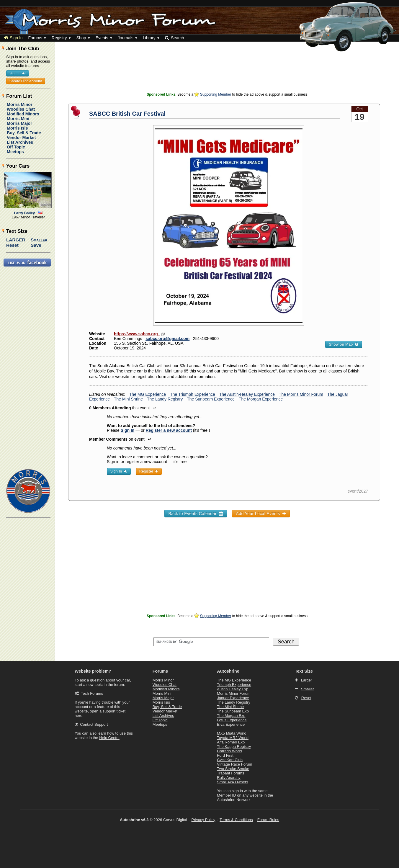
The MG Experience (148, 394)
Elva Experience (231, 724)
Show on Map (344, 344)
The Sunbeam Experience (211, 399)
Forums (35, 38)
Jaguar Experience (233, 698)
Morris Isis (17, 128)
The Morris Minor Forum (301, 394)
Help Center (109, 738)
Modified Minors (23, 114)
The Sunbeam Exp (233, 711)
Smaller (39, 240)
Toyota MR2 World (233, 738)
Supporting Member (216, 94)
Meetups (15, 152)
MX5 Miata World (232, 733)
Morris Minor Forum (234, 693)
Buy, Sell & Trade (24, 133)
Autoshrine (228, 671)
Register (149, 471)
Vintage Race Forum (234, 764)
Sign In (13, 38)
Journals (126, 38)
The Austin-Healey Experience (247, 394)
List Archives (20, 142)
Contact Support (94, 724)
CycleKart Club (230, 760)
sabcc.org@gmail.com (167, 339)
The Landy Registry (165, 399)
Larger (16, 240)
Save (36, 245)
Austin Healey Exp (233, 689)
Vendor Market (21, 138)
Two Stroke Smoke (233, 769)
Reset (12, 245)
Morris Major (19, 123)
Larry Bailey (25, 213)
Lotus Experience (232, 720)
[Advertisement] (227, 77)
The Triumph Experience (193, 394)
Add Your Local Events (261, 514)
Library (149, 38)
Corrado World (229, 751)
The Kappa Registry (234, 747)
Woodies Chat (21, 109)
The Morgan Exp (231, 716)
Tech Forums (92, 693)
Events (102, 38)
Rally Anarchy (229, 778)
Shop (81, 38)
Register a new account (169, 430)
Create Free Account (26, 81)
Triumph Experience (234, 685)
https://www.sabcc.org (137, 334)
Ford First (225, 755)
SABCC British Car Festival (127, 114)
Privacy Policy (203, 820)
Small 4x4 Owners (232, 782)
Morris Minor (20, 104)
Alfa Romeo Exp (231, 742)
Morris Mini (18, 119)
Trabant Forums (230, 773)
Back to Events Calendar (196, 514)
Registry (59, 38)
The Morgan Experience (261, 399)
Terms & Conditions (236, 820)
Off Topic (16, 147)
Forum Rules (268, 820)
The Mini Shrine (128, 399)
